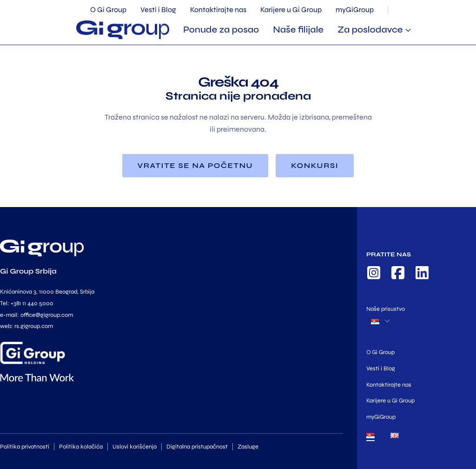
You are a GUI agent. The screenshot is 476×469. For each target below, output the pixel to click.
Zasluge (248, 447)
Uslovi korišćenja (135, 447)
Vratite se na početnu (195, 165)
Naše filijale (298, 30)
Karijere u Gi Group (291, 10)
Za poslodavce (370, 30)
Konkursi (315, 165)
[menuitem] (370, 437)
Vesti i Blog (158, 10)
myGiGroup (355, 10)
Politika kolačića (81, 447)
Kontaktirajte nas (218, 10)
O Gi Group (108, 10)
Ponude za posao (221, 30)
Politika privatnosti (25, 447)
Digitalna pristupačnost (197, 447)
